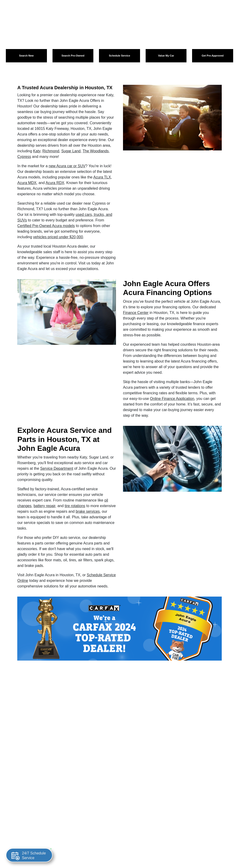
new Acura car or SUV (67, 166)
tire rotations (75, 506)
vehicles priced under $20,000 (58, 237)
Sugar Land (71, 151)
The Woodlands (96, 151)
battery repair (44, 506)
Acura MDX (27, 183)
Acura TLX (102, 177)
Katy (37, 151)
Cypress (24, 157)
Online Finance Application (172, 399)
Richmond (51, 151)
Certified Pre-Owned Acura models (46, 226)
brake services (88, 511)
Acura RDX (55, 183)
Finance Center (136, 313)
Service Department (57, 468)
